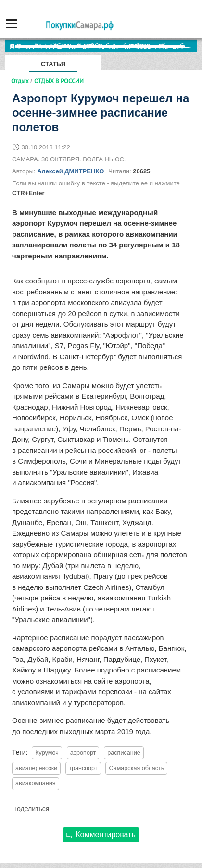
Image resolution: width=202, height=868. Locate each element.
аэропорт (83, 753)
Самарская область (136, 768)
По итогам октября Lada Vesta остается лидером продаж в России (103, 46)
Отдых (20, 81)
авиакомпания (36, 783)
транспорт (83, 768)
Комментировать (101, 835)
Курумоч (47, 753)
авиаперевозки (36, 768)
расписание (124, 753)
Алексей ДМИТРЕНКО (70, 171)
